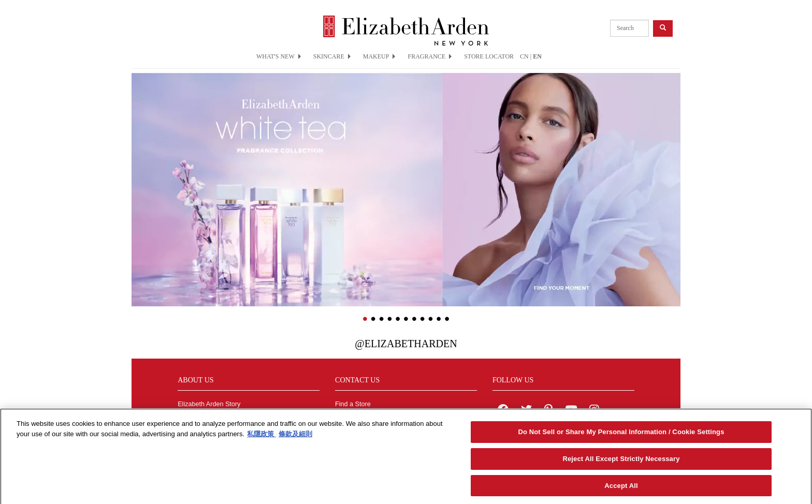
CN (524, 56)
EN (537, 56)
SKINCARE (332, 56)
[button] (139, 174)
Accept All (621, 488)
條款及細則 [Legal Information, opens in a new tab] (295, 436)
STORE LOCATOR (489, 56)
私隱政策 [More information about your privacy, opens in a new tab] (262, 436)
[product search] (629, 28)
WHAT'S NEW (279, 56)
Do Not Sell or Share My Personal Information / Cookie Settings (621, 434)
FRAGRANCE (430, 56)
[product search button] (663, 28)
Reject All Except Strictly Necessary (621, 461)
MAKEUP (379, 56)
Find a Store (353, 404)
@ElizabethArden (406, 344)
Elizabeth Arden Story (209, 404)
